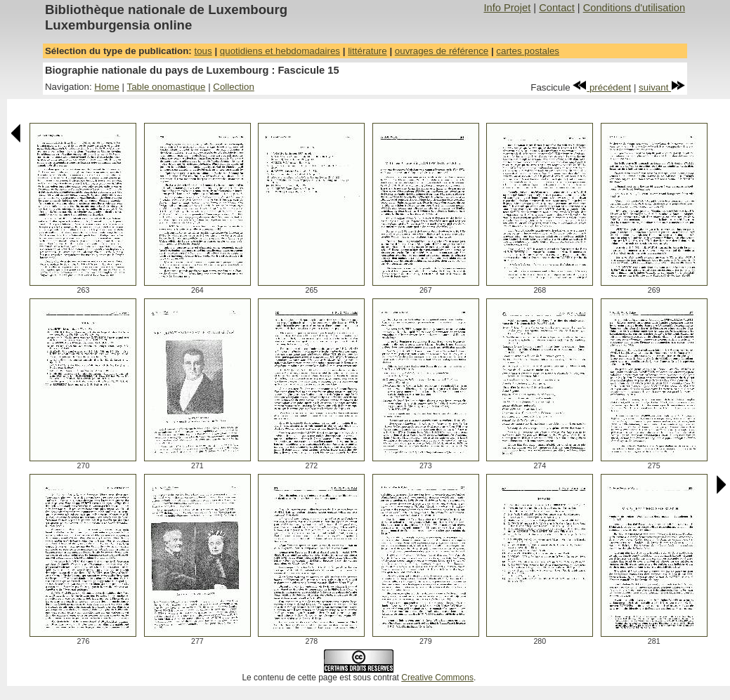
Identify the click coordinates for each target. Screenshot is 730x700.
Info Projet (507, 8)
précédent (602, 87)
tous (203, 51)
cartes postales (528, 51)
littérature (367, 51)
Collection (234, 87)
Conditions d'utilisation (634, 8)
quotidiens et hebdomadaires (280, 51)
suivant (662, 87)
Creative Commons (437, 678)
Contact (557, 8)
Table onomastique (167, 87)
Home (107, 87)
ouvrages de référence (442, 51)
